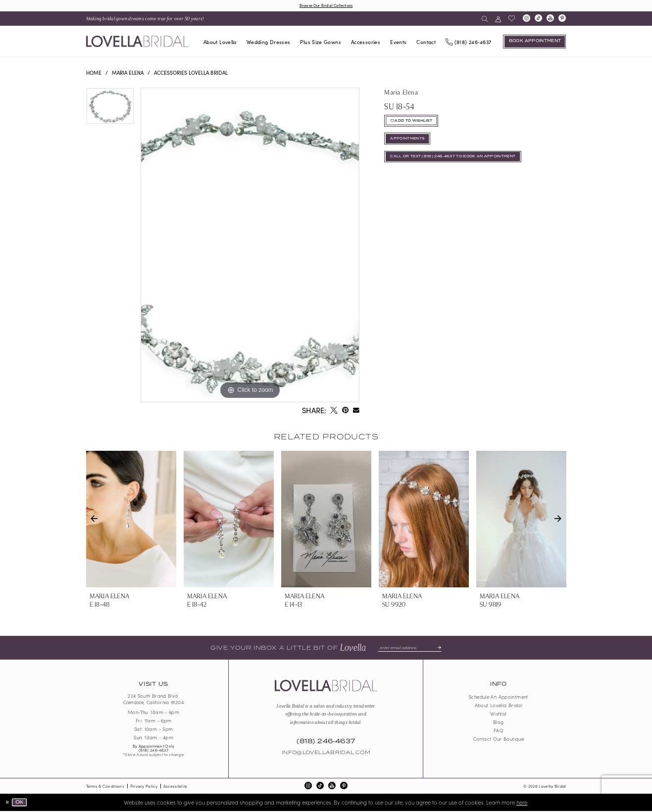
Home (94, 73)
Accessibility (176, 787)
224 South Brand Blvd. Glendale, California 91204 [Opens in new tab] (153, 700)
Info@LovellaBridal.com (326, 754)
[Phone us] (469, 42)
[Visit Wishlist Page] (512, 20)
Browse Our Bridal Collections (326, 5)
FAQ (499, 731)
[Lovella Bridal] (138, 42)
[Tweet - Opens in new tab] (334, 412)
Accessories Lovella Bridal (191, 73)
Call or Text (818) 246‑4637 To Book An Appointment (464, 166)
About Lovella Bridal (499, 706)
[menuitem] (145, 20)
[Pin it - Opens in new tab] (345, 412)
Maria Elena (128, 73)
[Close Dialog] (8, 803)
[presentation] (131, 520)
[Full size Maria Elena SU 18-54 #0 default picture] (250, 246)
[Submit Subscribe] (442, 648)
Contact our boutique (499, 740)
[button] (498, 20)
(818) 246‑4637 (153, 751)
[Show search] (484, 20)
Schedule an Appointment (499, 698)
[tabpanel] (110, 110)
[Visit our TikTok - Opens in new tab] (538, 20)
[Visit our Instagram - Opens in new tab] (526, 20)
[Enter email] (409, 648)
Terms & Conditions (105, 787)
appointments (411, 145)
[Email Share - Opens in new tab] (356, 412)
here (522, 803)
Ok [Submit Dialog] (22, 803)
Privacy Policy (144, 787)
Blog (498, 723)
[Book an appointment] (534, 43)
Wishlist (499, 715)
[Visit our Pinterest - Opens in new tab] (562, 20)
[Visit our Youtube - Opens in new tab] (550, 20)
